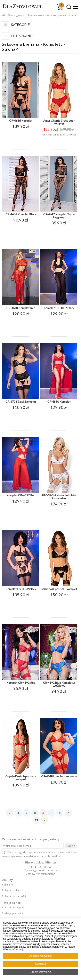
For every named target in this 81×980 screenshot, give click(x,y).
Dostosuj (40, 964)
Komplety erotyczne (64, 15)
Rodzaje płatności (12, 913)
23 (36, 820)
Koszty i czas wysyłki (14, 908)
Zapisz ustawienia (40, 972)
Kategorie (20, 25)
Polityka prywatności (14, 896)
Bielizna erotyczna (39, 15)
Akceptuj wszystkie (40, 956)
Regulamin (8, 885)
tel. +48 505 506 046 (40, 867)
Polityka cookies (11, 890)
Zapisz (71, 846)
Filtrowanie (22, 36)
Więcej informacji (13, 949)
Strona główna (16, 15)
